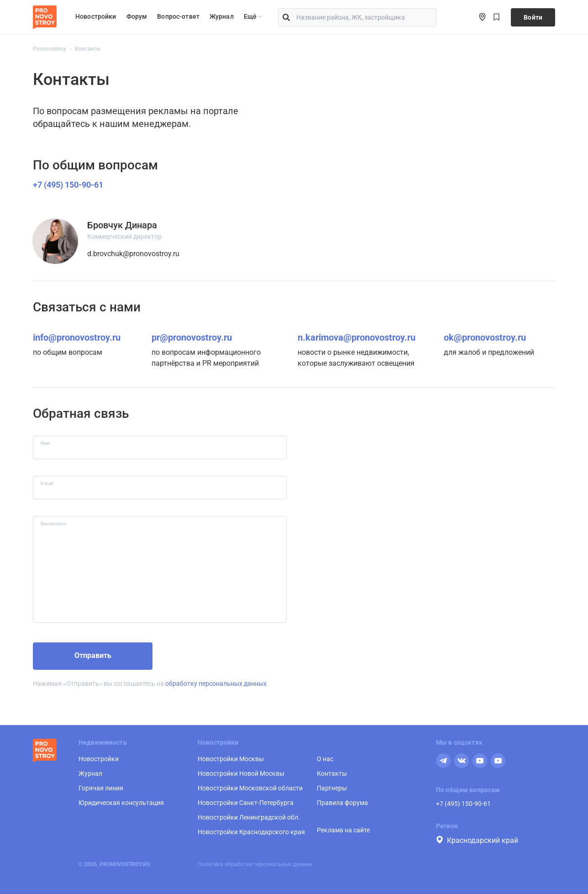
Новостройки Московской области (250, 788)
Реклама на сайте (343, 830)
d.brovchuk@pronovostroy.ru (133, 254)
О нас (325, 759)
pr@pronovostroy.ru (192, 337)
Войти (533, 17)
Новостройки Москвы (231, 759)
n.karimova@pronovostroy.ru (357, 337)
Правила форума (342, 803)
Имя (45, 443)
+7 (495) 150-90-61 (68, 185)
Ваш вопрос (53, 523)
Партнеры (332, 788)
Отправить (93, 655)
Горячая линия (101, 788)
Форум (137, 16)
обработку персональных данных (216, 684)
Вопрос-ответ (178, 16)
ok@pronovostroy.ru (485, 337)
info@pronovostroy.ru (77, 337)
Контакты (332, 773)
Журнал (222, 16)
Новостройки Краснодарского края (251, 832)
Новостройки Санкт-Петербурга (246, 803)
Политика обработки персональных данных (255, 864)
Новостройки (96, 16)
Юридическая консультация (121, 803)
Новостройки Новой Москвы (241, 773)
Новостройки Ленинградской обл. (249, 817)
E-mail (47, 483)
